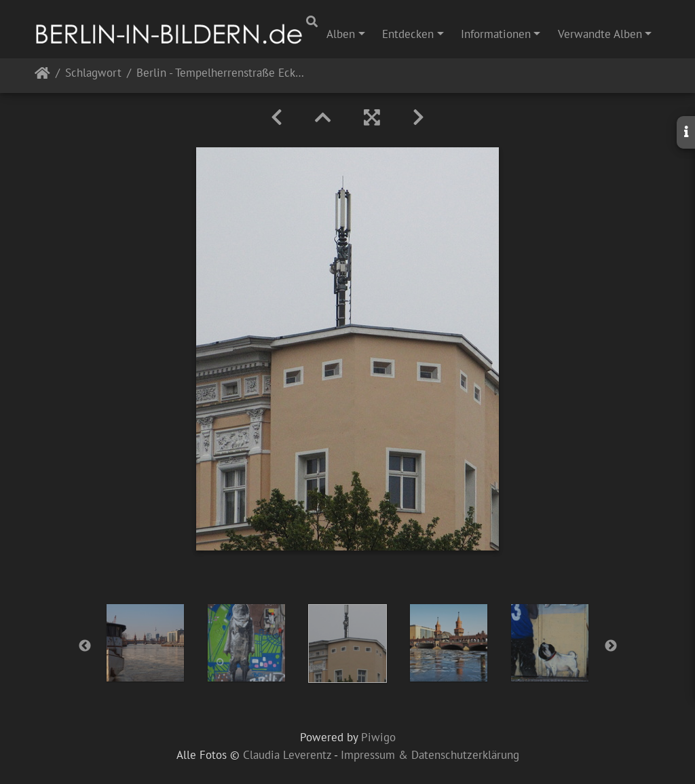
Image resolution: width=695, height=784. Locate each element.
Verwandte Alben (600, 34)
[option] (146, 643)
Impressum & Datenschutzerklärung (430, 755)
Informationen (496, 34)
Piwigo (378, 737)
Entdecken (408, 34)
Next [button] (611, 646)
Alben (341, 34)
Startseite (42, 76)
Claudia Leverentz (287, 755)
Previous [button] (85, 646)
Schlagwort (93, 74)
